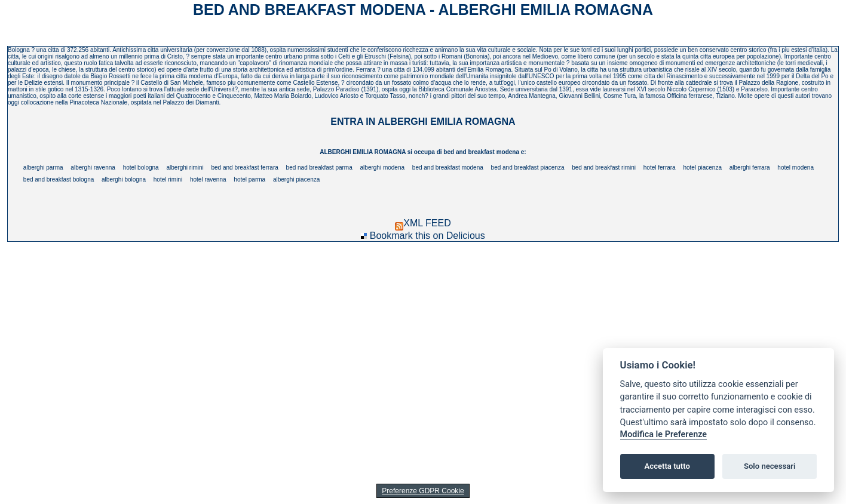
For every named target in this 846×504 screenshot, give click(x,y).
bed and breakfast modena (448, 168)
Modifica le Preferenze (664, 434)
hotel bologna (141, 168)
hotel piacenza (702, 168)
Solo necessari (770, 466)
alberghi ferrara (750, 168)
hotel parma (249, 179)
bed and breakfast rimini (604, 168)
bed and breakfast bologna (59, 179)
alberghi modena (383, 168)
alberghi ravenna (93, 168)
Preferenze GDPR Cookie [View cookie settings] (423, 491)
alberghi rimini (185, 168)
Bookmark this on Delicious (427, 236)
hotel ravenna (208, 179)
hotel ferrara (660, 168)
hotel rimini (168, 179)
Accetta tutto (667, 466)
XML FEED (423, 223)
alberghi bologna (124, 179)
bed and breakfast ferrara (245, 168)
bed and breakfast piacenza (528, 168)
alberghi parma (43, 168)
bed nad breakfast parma (319, 168)
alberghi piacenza (296, 179)
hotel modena (796, 168)
